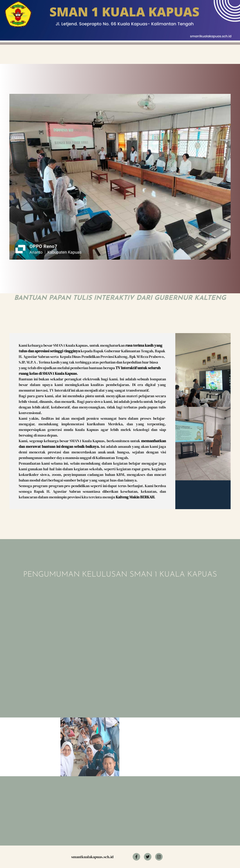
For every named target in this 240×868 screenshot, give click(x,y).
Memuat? (79, 633)
